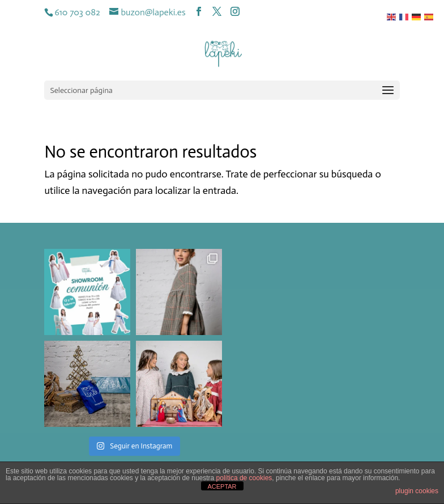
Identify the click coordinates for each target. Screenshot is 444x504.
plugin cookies (417, 491)
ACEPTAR (222, 486)
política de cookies (244, 478)
